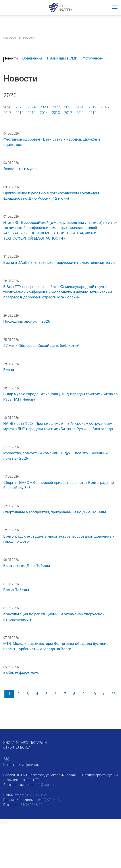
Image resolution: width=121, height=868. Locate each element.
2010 (92, 113)
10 (94, 694)
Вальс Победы (16, 590)
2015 (32, 113)
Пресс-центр (12, 38)
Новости (11, 58)
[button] (4, 822)
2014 (44, 113)
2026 (7, 107)
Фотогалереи (93, 58)
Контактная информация (22, 765)
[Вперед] (104, 694)
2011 (80, 113)
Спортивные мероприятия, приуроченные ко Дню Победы (55, 512)
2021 (68, 107)
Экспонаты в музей (20, 169)
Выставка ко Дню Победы (27, 566)
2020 (80, 107)
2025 (19, 107)
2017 (7, 113)
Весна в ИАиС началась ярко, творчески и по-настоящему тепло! (60, 262)
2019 (92, 107)
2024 (32, 107)
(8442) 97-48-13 (48, 800)
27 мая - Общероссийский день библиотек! (41, 346)
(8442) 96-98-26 (36, 795)
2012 (68, 113)
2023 (44, 107)
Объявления (32, 58)
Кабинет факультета (21, 673)
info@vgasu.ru (46, 785)
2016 (19, 113)
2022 (56, 107)
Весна (9, 370)
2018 (105, 107)
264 (114, 694)
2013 (56, 113)
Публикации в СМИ (62, 58)
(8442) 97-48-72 (31, 805)
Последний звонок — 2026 (27, 321)
